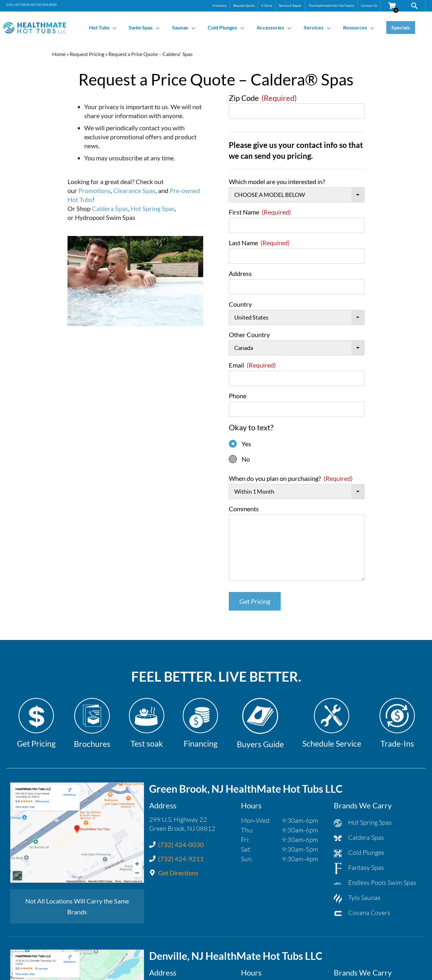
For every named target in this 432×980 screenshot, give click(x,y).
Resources (359, 28)
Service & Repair (290, 5)
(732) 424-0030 (45, 4)
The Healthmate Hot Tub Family (331, 5)
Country (240, 304)
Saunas (184, 28)
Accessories (274, 28)
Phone (238, 396)
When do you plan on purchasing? (291, 478)
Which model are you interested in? (277, 182)
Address (240, 273)
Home (59, 54)
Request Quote (244, 5)
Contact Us (369, 5)
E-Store (267, 5)
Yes (246, 444)
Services (317, 28)
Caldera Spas (110, 208)
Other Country (249, 335)
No (246, 459)
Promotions (95, 190)
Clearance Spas (134, 190)
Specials (401, 27)
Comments (244, 509)
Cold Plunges (226, 28)
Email (252, 365)
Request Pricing (87, 54)
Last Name (259, 243)
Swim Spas (144, 28)
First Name (260, 212)
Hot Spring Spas (153, 208)
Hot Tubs (103, 28)
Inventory (220, 5)
